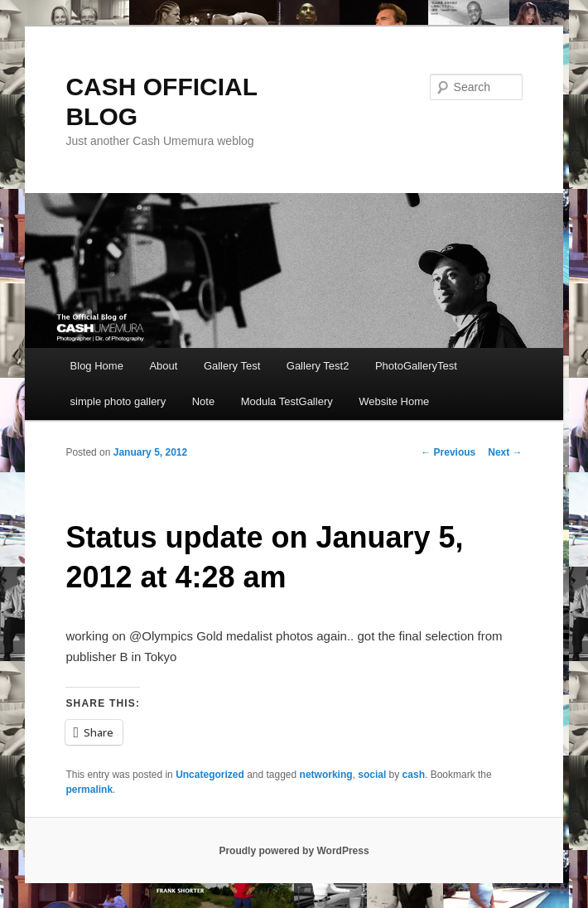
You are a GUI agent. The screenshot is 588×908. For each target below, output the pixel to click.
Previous (448, 452)
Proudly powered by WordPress (294, 851)
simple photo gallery (118, 401)
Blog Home (97, 366)
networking (326, 775)
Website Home (394, 401)
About (163, 366)
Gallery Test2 (318, 366)
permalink (89, 790)
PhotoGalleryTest (416, 366)
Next (505, 452)
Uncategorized (210, 775)
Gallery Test (232, 366)
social (372, 775)
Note (203, 401)
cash (414, 775)
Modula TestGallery (287, 401)
